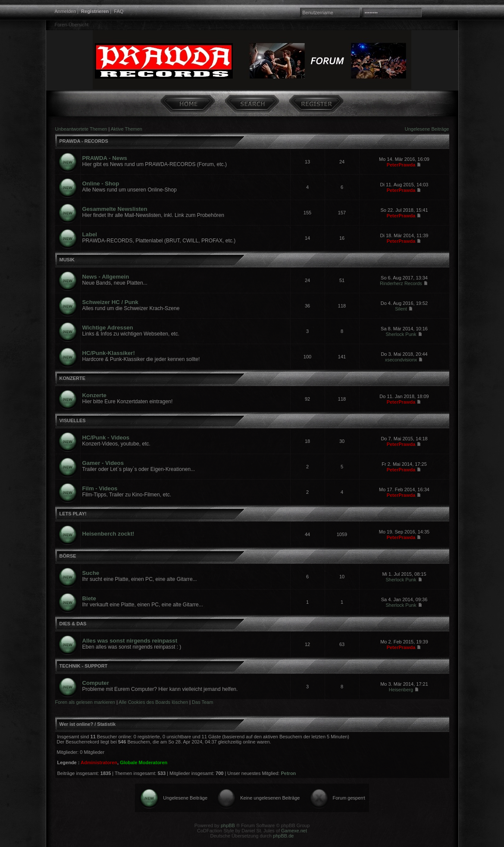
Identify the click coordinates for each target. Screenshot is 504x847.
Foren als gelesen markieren (85, 702)
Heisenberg (401, 690)
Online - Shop (101, 184)
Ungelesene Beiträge (427, 129)
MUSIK (67, 260)
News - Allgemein (106, 277)
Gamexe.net (294, 831)
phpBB (228, 825)
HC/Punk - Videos (106, 438)
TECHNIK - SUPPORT (84, 666)
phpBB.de (283, 836)
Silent (401, 309)
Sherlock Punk (401, 334)
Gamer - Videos (103, 463)
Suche (91, 573)
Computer (96, 683)
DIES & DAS (73, 624)
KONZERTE (73, 378)
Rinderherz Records (401, 283)
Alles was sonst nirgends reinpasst (130, 641)
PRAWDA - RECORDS (84, 141)
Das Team (202, 702)
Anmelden (66, 11)
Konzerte (94, 395)
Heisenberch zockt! (108, 534)
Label (90, 234)
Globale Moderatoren (144, 762)
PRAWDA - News (105, 158)
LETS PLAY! (73, 514)
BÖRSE (68, 556)
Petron (288, 773)
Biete (89, 598)
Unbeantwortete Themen (81, 129)
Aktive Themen (127, 129)
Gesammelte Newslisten (115, 209)
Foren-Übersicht (72, 25)
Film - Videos (100, 488)
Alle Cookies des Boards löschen (153, 702)
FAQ (119, 11)
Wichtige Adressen (108, 328)
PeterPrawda (401, 165)
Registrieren (95, 11)
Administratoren (99, 762)
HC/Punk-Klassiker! (109, 353)
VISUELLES (73, 420)
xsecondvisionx (401, 360)
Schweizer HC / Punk (110, 302)
